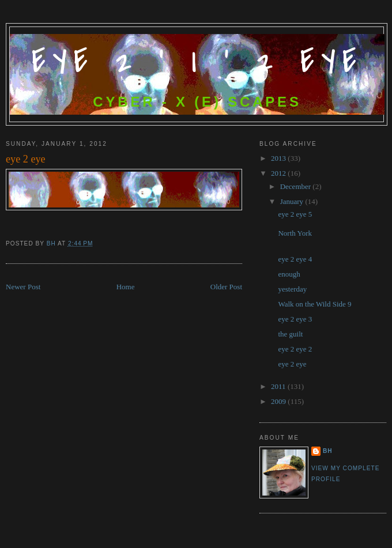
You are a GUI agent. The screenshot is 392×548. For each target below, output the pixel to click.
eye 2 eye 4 (295, 259)
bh (328, 451)
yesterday (292, 289)
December (297, 186)
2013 (279, 158)
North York (295, 233)
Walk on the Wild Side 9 (314, 304)
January (293, 201)
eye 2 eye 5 (295, 214)
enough (289, 274)
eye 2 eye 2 (295, 349)
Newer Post (23, 287)
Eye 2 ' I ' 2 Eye (197, 62)
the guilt (290, 334)
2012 (279, 173)
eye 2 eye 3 (295, 319)
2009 (279, 401)
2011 (279, 386)
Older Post (226, 287)
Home (126, 287)
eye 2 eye (292, 364)
